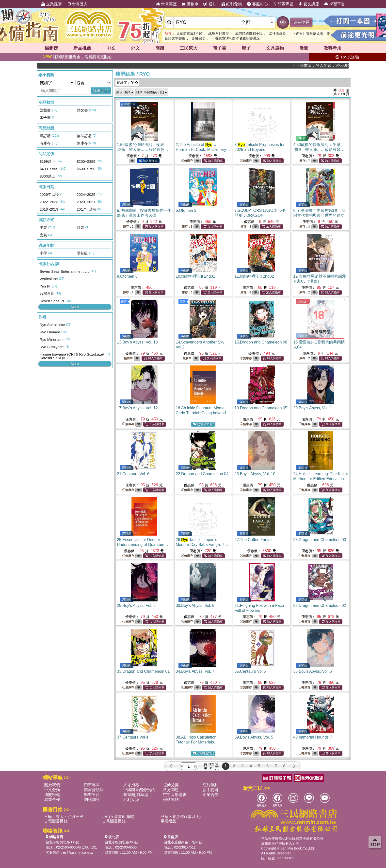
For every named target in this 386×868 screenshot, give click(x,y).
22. (202, 474)
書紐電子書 (128, 104)
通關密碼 (52, 795)
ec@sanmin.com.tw (78, 852)
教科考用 (333, 48)
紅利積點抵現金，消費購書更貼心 (77, 57)
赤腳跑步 (198, 38)
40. (313, 737)
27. (254, 540)
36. (313, 671)
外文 (135, 48)
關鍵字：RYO (127, 83)
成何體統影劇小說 (249, 34)
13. (137, 342)
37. (133, 737)
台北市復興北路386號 (62, 842)
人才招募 (131, 785)
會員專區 (166, 4)
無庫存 (187, 161)
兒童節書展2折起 (189, 34)
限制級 (302, 302)
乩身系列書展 (219, 34)
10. (195, 276)
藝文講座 (309, 4)
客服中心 (257, 4)
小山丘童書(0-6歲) (118, 817)
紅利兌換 (232, 4)
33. (143, 671)
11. (254, 276)
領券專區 (283, 4)
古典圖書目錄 (114, 821)
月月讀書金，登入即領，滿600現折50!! (333, 65)
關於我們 (52, 785)
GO (283, 22)
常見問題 (171, 790)
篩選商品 (101, 91)
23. (255, 474)
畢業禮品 (168, 821)
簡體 (160, 48)
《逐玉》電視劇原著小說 (311, 34)
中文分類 (52, 790)
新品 (82, 48)
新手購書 (210, 790)
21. (133, 474)
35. (250, 671)
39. (254, 737)
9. (127, 276)
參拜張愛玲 (277, 34)
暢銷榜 (51, 48)
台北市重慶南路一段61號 (183, 842)
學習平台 (335, 4)
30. (195, 606)
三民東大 (189, 48)
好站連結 (171, 800)
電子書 (220, 48)
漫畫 (304, 48)
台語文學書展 (175, 38)
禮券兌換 (171, 785)
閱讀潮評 (92, 800)
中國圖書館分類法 (139, 790)
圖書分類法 (94, 790)
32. (320, 606)
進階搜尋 (301, 22)
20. (314, 408)
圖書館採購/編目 (138, 795)
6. (186, 210)
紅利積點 (210, 785)
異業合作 (52, 800)
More (75, 307)
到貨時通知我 (203, 424)
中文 (111, 48)
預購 (124, 302)
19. (261, 408)
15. (261, 342)
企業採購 (51, 4)
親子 (246, 48)
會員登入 (77, 4)
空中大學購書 (175, 795)
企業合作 (210, 795)
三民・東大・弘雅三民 (64, 817)
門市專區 (92, 785)
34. (195, 671)
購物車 (190, 4)
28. (320, 540)
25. (143, 545)
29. (136, 606)
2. (203, 150)
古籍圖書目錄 (56, 821)
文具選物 (275, 48)
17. (137, 408)
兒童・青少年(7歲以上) (181, 817)
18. (203, 413)
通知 (210, 4)
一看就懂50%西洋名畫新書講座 (236, 38)
